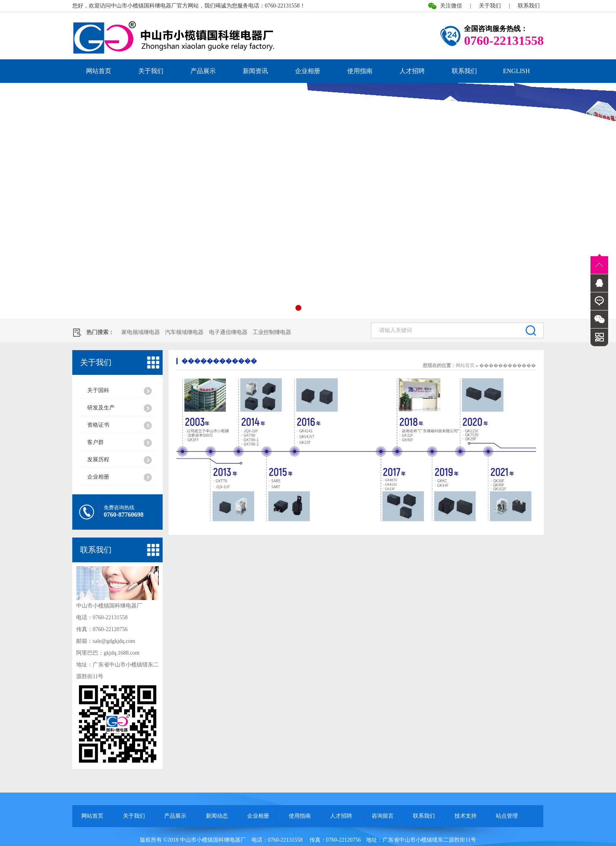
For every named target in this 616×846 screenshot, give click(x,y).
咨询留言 (383, 816)
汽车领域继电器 (184, 332)
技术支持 (466, 816)
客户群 (95, 442)
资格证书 (98, 425)
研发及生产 (101, 408)
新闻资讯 (255, 71)
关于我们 (490, 6)
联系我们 (529, 6)
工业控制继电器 (272, 332)
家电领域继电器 (141, 332)
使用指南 (360, 71)
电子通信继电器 (228, 332)
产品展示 (203, 71)
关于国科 (98, 390)
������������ (219, 361)
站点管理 (507, 816)
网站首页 (99, 71)
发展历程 (98, 460)
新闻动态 (217, 816)
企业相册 (308, 71)
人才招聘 (412, 71)
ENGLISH (516, 71)
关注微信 (451, 6)
